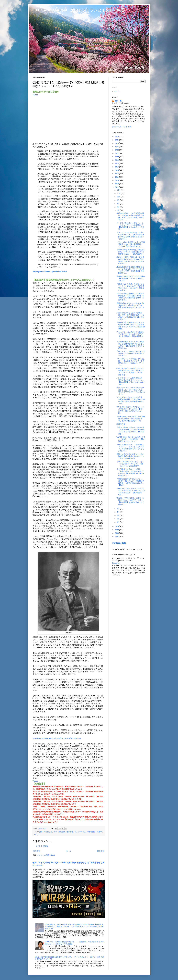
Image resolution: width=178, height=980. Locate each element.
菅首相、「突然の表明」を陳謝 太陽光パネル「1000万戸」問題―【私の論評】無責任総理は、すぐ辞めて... (130, 501)
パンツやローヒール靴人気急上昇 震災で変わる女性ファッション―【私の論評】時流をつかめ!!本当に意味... (131, 381)
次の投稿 (37, 851)
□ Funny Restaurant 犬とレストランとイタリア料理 (78, 10)
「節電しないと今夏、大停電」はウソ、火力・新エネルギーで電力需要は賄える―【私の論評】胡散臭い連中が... (130, 287)
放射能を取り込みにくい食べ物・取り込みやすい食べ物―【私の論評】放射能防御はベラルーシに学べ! (130, 306)
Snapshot (116, 563)
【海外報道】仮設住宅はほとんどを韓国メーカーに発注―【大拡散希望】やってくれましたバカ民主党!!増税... (131, 326)
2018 (117, 163)
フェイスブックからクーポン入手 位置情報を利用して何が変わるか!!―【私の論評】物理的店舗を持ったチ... (131, 400)
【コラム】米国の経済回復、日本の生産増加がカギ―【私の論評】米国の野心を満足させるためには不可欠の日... (130, 236)
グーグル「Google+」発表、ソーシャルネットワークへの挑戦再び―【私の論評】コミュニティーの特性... (130, 226)
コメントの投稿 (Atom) (46, 855)
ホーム (69, 851)
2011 (117, 187)
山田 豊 (118, 101)
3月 (118, 515)
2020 (117, 157)
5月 (118, 509)
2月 (118, 519)
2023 (117, 147)
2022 (117, 150)
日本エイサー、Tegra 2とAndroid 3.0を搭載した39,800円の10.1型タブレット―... (131, 353)
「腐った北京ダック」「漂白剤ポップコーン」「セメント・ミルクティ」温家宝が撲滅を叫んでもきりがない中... (130, 448)
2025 (117, 140)
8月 (118, 204)
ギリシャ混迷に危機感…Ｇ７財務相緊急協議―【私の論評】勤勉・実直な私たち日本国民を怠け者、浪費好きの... (130, 297)
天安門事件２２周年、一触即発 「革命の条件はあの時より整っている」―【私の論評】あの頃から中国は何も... (130, 472)
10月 (119, 197)
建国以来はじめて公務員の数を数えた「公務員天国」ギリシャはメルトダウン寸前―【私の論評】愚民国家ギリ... (130, 270)
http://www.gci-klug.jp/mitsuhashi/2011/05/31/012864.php (57, 738)
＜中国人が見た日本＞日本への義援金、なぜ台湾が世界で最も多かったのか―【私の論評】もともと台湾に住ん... (130, 345)
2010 (117, 526)
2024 (117, 143)
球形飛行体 (121, 424)
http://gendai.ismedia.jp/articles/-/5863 (50, 272)
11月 (119, 193)
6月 (118, 210)
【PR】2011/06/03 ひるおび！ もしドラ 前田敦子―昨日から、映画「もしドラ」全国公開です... (130, 464)
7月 (118, 207)
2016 (117, 170)
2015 (117, 174)
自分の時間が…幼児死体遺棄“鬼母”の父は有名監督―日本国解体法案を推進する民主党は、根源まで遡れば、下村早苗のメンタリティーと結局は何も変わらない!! (74, 927)
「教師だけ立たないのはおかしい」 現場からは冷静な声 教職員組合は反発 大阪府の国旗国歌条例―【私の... (131, 482)
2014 (117, 177)
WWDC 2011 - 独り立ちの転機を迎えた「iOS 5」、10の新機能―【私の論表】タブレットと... (131, 439)
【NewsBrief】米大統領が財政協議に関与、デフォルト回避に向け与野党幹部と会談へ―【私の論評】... (131, 252)
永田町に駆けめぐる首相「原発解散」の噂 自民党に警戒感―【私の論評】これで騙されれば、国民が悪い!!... (130, 316)
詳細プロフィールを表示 (122, 127)
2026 (117, 136)
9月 (118, 200)
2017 (117, 167)
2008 (117, 533)
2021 (117, 153)
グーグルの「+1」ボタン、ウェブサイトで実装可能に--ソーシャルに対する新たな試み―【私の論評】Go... (131, 492)
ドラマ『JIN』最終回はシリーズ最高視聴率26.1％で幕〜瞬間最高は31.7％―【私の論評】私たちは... (131, 244)
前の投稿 (101, 851)
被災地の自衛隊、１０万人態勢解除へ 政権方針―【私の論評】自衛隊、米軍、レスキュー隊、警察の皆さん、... (130, 216)
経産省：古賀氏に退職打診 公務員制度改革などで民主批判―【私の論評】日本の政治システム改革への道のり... (130, 260)
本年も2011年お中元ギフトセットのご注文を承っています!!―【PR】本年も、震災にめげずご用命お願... (130, 410)
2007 (117, 536)
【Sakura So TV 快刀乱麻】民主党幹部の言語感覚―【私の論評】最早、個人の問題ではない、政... (131, 419)
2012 (117, 184)
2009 (117, 530)
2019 (117, 160)
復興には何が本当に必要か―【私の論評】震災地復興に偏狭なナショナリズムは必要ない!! (130, 456)
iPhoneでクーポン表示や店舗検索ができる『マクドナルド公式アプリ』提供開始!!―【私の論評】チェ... (130, 335)
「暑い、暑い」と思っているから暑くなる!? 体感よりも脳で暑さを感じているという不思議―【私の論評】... (130, 430)
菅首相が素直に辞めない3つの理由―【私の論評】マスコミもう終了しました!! (131, 278)
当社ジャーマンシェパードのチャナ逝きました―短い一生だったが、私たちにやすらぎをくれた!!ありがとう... (131, 391)
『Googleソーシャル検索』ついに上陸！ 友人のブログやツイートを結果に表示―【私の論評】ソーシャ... (130, 362)
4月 (118, 512)
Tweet (35, 95)
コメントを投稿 (42, 846)
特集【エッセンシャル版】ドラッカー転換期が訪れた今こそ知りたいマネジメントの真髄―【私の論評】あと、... (130, 372)
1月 (118, 522)
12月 (119, 190)
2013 (117, 180)
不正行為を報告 (119, 543)
